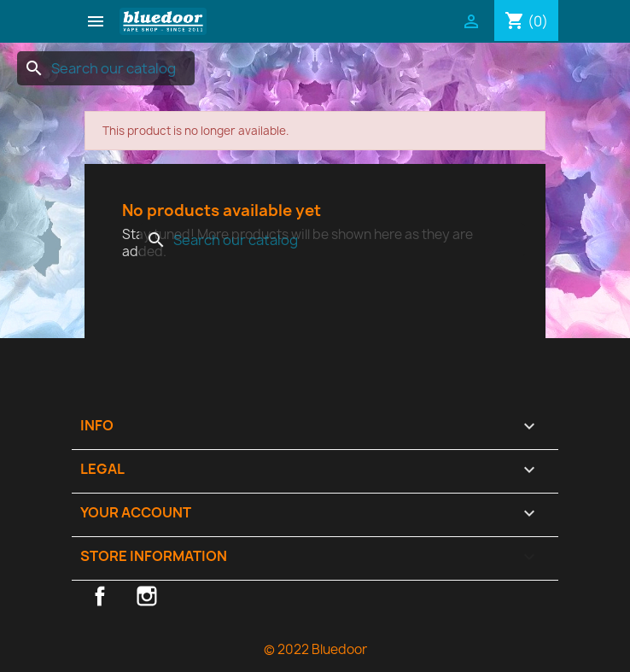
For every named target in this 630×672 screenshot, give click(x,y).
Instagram (147, 596)
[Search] (106, 68)
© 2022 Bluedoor (315, 649)
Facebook (100, 596)
